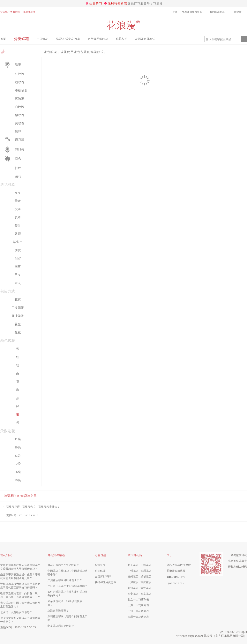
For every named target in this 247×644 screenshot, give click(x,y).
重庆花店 (146, 582)
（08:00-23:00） (176, 583)
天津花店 (133, 582)
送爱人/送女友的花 (68, 39)
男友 (18, 275)
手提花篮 (18, 308)
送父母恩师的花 (98, 39)
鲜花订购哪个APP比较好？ (63, 565)
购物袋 (240, 12)
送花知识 (6, 555)
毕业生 (18, 242)
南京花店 (146, 594)
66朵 (18, 472)
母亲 (18, 201)
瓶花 (18, 332)
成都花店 (146, 577)
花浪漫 (208, 636)
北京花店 (133, 565)
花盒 (18, 324)
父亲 (18, 209)
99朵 (18, 480)
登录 (175, 12)
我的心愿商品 (220, 12)
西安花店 (133, 594)
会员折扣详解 (103, 577)
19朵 (18, 447)
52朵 (18, 464)
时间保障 (100, 571)
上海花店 (146, 565)
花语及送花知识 (145, 39)
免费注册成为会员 (193, 12)
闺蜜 (18, 258)
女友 (18, 193)
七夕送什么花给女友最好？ (16, 612)
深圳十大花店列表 (138, 617)
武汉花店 (146, 588)
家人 (18, 283)
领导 (18, 226)
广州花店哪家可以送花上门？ (65, 580)
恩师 (18, 234)
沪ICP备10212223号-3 (233, 632)
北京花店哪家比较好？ (61, 626)
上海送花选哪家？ (58, 611)
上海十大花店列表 (138, 605)
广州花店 (133, 571)
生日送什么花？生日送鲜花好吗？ (68, 586)
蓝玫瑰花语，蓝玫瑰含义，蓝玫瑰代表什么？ (33, 507)
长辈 (18, 217)
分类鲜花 (21, 39)
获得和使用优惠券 (105, 582)
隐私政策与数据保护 (179, 565)
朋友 (18, 250)
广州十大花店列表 (138, 611)
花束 (18, 300)
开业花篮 (18, 316)
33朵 (18, 456)
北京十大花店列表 (138, 600)
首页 (3, 39)
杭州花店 (133, 577)
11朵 (18, 439)
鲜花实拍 (121, 39)
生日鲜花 (96, 4)
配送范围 (100, 565)
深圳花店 (146, 571)
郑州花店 (133, 588)
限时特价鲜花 (117, 4)
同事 (18, 267)
